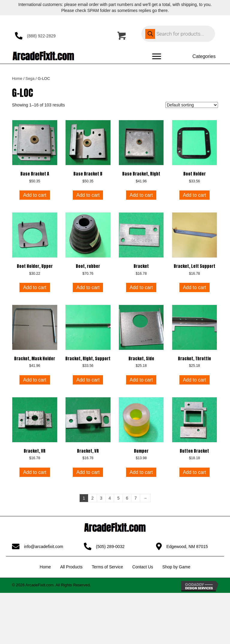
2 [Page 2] (93, 498)
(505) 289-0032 (110, 547)
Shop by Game (176, 567)
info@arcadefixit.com (44, 547)
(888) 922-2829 (41, 36)
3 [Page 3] (101, 498)
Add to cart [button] (35, 195)
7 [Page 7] (136, 498)
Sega (30, 78)
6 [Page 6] (127, 498)
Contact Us (143, 567)
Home (17, 78)
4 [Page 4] (110, 498)
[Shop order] (192, 105)
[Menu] (157, 57)
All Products (71, 567)
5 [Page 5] (118, 498)
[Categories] (197, 57)
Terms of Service (108, 567)
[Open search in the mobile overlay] (178, 34)
